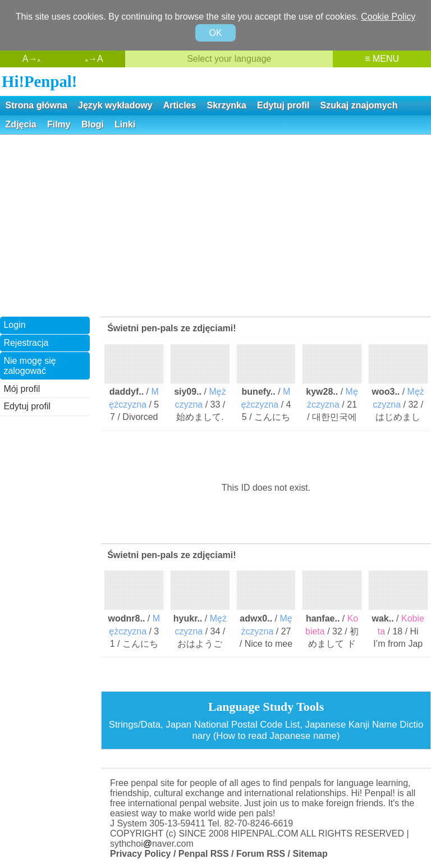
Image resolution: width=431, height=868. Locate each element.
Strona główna (36, 105)
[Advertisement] (215, 225)
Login (14, 325)
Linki (125, 124)
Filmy (59, 124)
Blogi (93, 124)
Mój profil (22, 389)
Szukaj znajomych (359, 105)
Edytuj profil (283, 105)
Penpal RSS (204, 854)
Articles (180, 105)
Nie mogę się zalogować (29, 366)
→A (94, 59)
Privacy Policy (141, 854)
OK (215, 33)
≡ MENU (382, 59)
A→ (31, 59)
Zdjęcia (21, 124)
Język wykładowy (115, 105)
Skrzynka (227, 105)
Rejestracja (26, 343)
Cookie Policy (388, 17)
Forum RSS (261, 854)
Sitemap (310, 854)
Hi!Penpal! (39, 81)
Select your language (229, 59)
